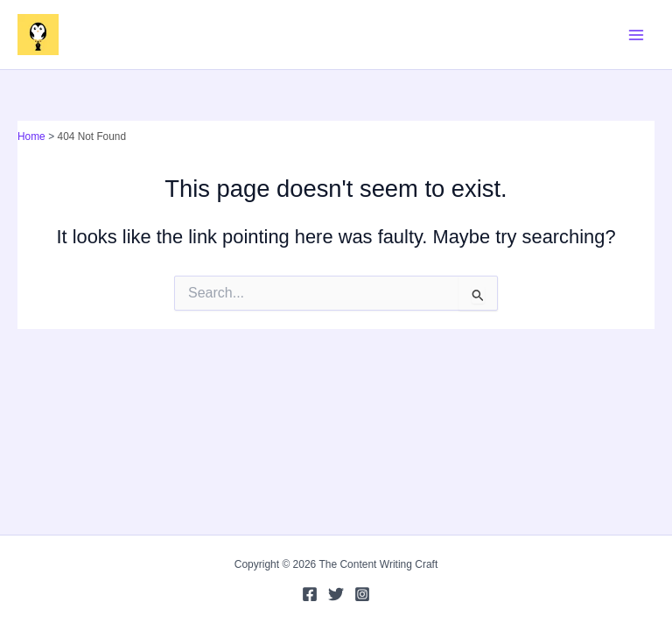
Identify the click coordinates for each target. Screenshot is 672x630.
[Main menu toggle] (636, 35)
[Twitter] (336, 594)
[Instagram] (362, 594)
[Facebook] (310, 594)
